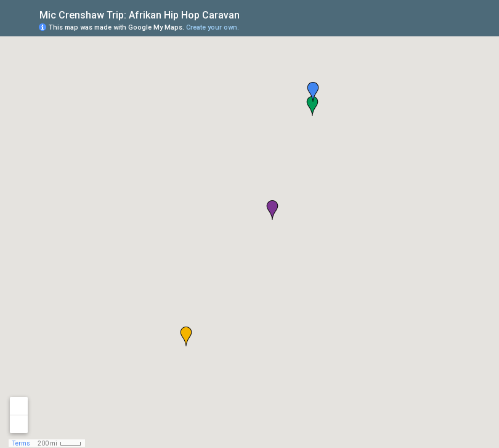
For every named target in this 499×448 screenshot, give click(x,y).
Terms (21, 443)
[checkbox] (249, 14)
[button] (186, 336)
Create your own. (213, 27)
